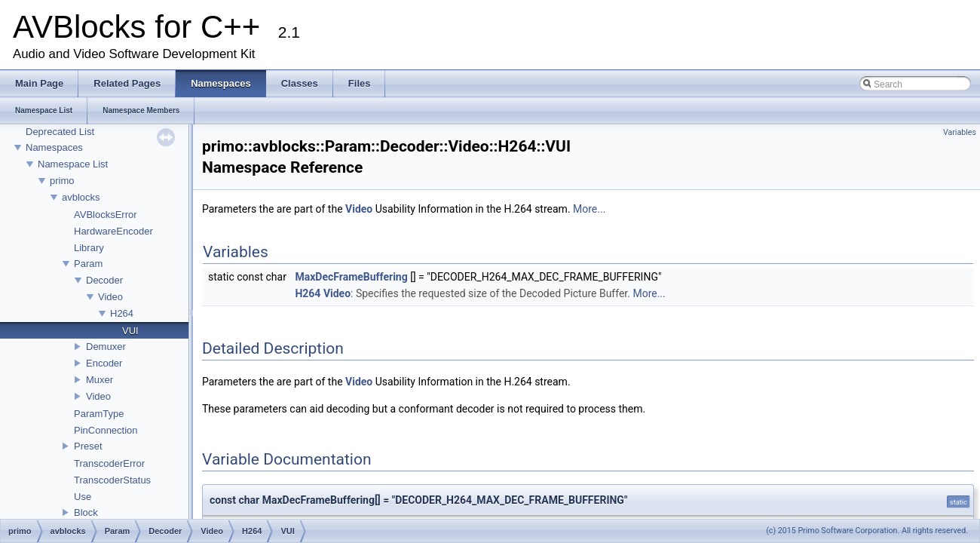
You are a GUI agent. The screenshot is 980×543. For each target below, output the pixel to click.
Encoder (104, 363)
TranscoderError (109, 463)
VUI (130, 331)
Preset (88, 446)
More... (589, 209)
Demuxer (106, 347)
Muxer (100, 380)
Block (86, 512)
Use (83, 497)
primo (62, 181)
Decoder (104, 280)
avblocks (81, 197)
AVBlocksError (106, 215)
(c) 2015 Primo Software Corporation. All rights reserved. (867, 531)
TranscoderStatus (112, 480)
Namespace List (73, 164)
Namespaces (54, 147)
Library (89, 248)
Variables (960, 132)
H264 (122, 313)
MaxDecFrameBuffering (351, 277)
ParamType (99, 414)
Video (110, 297)
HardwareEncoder (113, 231)
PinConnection (106, 430)
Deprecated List (60, 132)
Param (88, 264)
